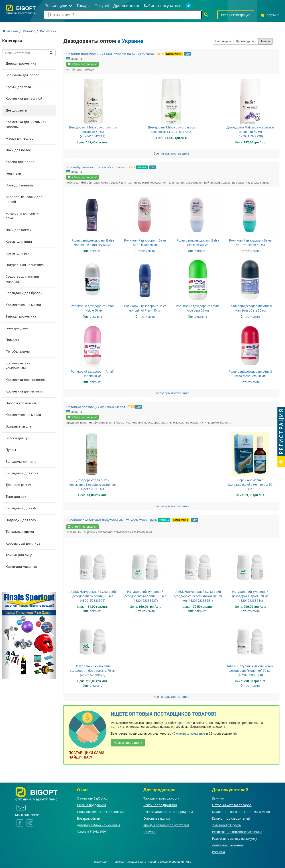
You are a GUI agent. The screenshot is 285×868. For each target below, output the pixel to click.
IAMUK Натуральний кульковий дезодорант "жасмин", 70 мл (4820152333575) (93, 596)
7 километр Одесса (226, 825)
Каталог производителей (231, 818)
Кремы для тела (18, 87)
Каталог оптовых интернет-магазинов (241, 812)
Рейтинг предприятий (160, 805)
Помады (12, 340)
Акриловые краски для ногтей (24, 199)
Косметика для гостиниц (25, 380)
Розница (142, 167)
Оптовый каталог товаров (232, 805)
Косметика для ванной (24, 99)
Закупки (218, 798)
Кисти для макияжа (21, 567)
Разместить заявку (128, 743)
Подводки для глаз (21, 520)
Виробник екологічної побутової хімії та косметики (107, 520)
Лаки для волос (18, 150)
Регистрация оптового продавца (168, 812)
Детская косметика (21, 64)
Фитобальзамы (18, 351)
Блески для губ (17, 438)
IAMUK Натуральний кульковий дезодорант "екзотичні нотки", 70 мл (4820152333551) (198, 596)
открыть (96, 251)
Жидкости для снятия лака (23, 216)
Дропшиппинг (174, 54)
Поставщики (223, 41)
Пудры (11, 450)
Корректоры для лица (23, 544)
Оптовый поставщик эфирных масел (96, 407)
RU (21, 807)
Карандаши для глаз (22, 473)
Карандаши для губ (21, 508)
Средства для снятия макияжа (22, 279)
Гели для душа (17, 328)
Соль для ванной (19, 185)
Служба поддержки (92, 805)
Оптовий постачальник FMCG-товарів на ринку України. (111, 54)
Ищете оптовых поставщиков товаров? (164, 714)
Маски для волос (19, 138)
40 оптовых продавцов (189, 734)
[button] (6, 635)
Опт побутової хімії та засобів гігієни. (96, 167)
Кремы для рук (17, 253)
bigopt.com (184, 723)
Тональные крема (20, 532)
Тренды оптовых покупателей (166, 825)
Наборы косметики (21, 403)
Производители (246, 41)
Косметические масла (23, 415)
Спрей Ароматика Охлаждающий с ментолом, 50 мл (250, 485)
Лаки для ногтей (19, 230)
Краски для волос (20, 162)
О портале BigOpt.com (94, 798)
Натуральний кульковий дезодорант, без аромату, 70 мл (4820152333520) (93, 671)
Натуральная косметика (25, 265)
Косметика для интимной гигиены (26, 124)
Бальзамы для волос (22, 75)
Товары (266, 41)
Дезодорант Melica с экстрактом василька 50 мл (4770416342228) (250, 132)
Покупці (149, 832)
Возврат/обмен (89, 818)
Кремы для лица (19, 242)
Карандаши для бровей (24, 293)
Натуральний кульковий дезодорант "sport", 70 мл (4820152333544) (250, 596)
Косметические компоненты (18, 366)
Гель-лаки (13, 174)
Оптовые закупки (157, 818)
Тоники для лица (19, 555)
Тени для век (16, 497)
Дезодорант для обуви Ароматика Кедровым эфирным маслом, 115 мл (93, 485)
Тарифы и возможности (161, 798)
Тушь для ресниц (19, 485)
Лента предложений (227, 845)
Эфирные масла (18, 426)
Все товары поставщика (172, 153)
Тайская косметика (21, 316)
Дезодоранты (16, 110)
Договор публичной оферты (99, 825)
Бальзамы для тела (21, 462)
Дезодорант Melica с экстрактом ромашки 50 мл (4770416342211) (93, 132)
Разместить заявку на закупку (234, 838)
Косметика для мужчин (24, 391)
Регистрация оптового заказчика (237, 832)
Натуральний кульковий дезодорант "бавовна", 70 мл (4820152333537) (145, 596)
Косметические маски (23, 305)
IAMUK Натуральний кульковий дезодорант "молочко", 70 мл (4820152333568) (250, 671)
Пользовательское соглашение (101, 812)
